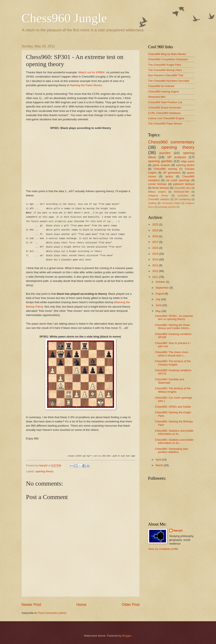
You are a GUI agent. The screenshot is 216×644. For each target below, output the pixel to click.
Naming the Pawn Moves (86, 85)
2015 (156, 254)
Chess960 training (165, 169)
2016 (156, 248)
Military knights (157, 192)
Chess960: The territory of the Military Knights (173, 390)
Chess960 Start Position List (165, 102)
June (159, 305)
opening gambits (160, 161)
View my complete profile (163, 549)
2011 (156, 277)
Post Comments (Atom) (52, 613)
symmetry (183, 195)
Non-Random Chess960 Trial (166, 75)
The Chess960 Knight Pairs (165, 65)
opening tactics (185, 165)
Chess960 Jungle (64, 18)
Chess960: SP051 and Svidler (173, 407)
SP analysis (176, 157)
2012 (156, 271)
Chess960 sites (182, 188)
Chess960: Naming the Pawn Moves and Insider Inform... (173, 327)
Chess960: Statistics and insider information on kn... (174, 441)
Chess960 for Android (161, 86)
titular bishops (161, 188)
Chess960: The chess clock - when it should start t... (172, 354)
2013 (156, 265)
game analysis (161, 165)
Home (81, 605)
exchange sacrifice (167, 207)
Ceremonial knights (171, 203)
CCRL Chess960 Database (164, 113)
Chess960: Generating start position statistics (171, 450)
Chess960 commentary (171, 142)
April (159, 460)
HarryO (178, 531)
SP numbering (183, 199)
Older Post (131, 605)
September (163, 288)
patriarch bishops (184, 184)
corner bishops (157, 184)
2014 (156, 259)
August (160, 294)
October (161, 282)
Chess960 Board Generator (165, 108)
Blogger (127, 636)
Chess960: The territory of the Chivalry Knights (173, 363)
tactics (169, 176)
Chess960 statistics (159, 199)
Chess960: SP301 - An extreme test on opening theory (174, 317)
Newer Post (31, 605)
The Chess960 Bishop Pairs (165, 70)
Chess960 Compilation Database (168, 59)
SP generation (172, 173)
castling (152, 203)
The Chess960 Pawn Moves (165, 124)
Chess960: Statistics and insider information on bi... (174, 432)
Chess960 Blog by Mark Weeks (167, 54)
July (158, 299)
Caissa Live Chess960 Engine (166, 118)
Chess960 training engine (163, 92)
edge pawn (188, 161)
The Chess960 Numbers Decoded (169, 81)
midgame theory (158, 195)
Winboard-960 (157, 97)
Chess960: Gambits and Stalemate (169, 381)
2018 (156, 236)
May (158, 311)
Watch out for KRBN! (92, 72)
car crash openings (178, 180)
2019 (156, 230)
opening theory (44, 471)
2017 (156, 242)
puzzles (165, 153)
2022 (156, 224)
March (160, 465)
